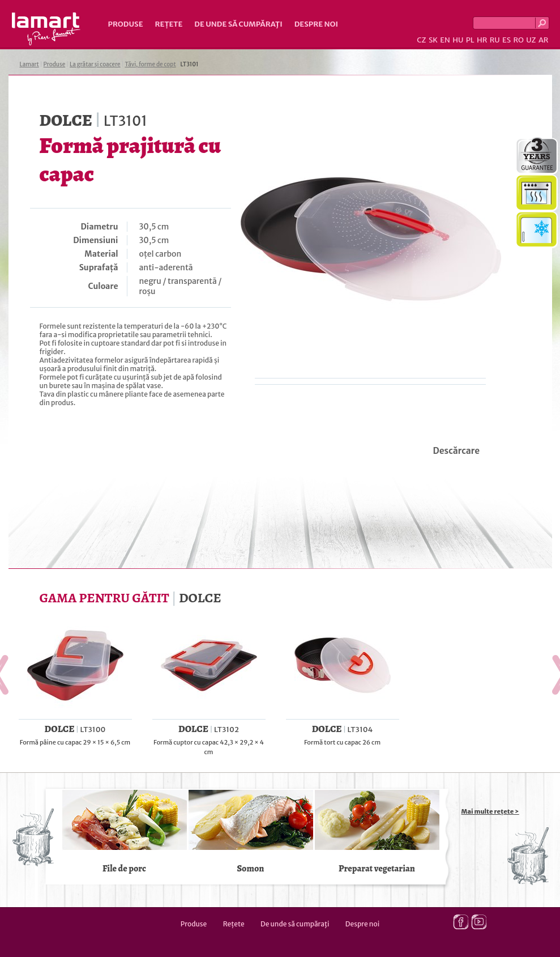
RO (518, 40)
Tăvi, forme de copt (150, 64)
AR (544, 40)
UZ (531, 40)
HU (458, 40)
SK (433, 40)
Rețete (169, 24)
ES (506, 40)
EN (445, 40)
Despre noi (316, 24)
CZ (421, 40)
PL (470, 40)
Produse (126, 24)
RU (495, 40)
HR (482, 40)
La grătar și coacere (95, 64)
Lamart (46, 29)
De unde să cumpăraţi (238, 24)
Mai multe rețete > (490, 811)
